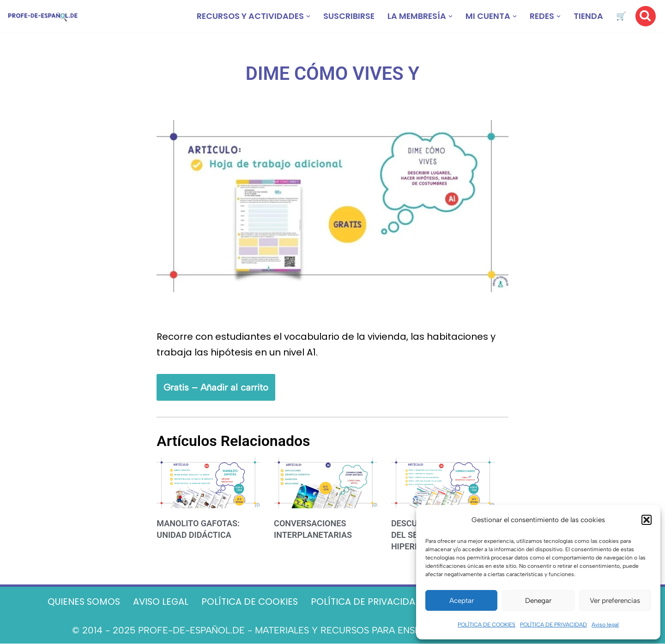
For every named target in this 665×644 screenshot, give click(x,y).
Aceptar (462, 601)
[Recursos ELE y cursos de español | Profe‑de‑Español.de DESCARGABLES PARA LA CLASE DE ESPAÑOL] (43, 16)
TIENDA (588, 16)
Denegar (538, 601)
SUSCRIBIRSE (346, 16)
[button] (647, 520)
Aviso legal (605, 625)
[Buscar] (646, 16)
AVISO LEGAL (158, 602)
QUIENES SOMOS (79, 602)
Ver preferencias (615, 601)
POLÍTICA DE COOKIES (487, 625)
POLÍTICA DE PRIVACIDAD (553, 625)
